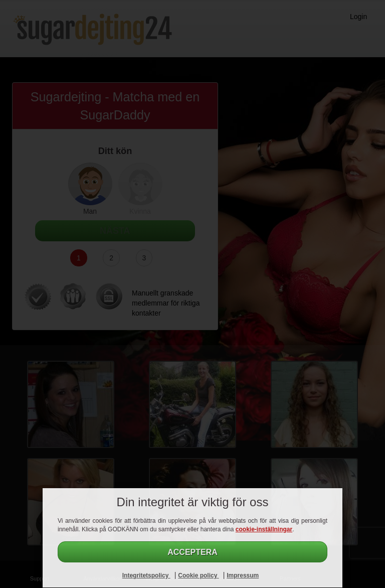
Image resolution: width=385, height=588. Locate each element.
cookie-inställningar (264, 529)
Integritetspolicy (146, 575)
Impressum (243, 575)
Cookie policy (198, 575)
